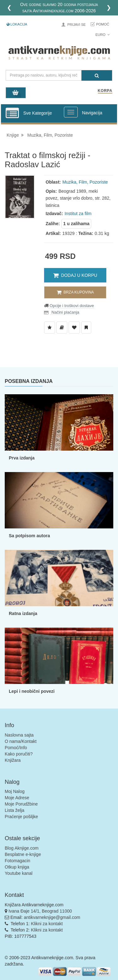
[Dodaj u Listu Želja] (50, 328)
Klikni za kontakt (47, 924)
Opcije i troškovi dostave (71, 306)
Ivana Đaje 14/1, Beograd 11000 (40, 911)
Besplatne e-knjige (23, 854)
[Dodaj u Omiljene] (74, 328)
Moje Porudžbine (21, 804)
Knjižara (13, 760)
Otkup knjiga (17, 867)
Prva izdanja (22, 458)
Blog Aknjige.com (22, 848)
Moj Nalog (15, 791)
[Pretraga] (97, 75)
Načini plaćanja (65, 312)
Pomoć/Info (16, 748)
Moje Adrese (17, 798)
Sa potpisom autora (29, 536)
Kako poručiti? (19, 754)
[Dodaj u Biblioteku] (62, 328)
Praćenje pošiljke (21, 817)
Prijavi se (76, 25)
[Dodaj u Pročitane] (86, 328)
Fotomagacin (17, 861)
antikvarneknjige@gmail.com (52, 917)
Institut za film (78, 214)
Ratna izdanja (23, 613)
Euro (102, 35)
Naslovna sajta (19, 735)
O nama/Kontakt (21, 741)
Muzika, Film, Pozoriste (50, 135)
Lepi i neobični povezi (32, 691)
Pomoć (103, 24)
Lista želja (14, 810)
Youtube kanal (19, 873)
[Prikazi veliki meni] (71, 112)
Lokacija (17, 24)
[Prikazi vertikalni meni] (12, 113)
